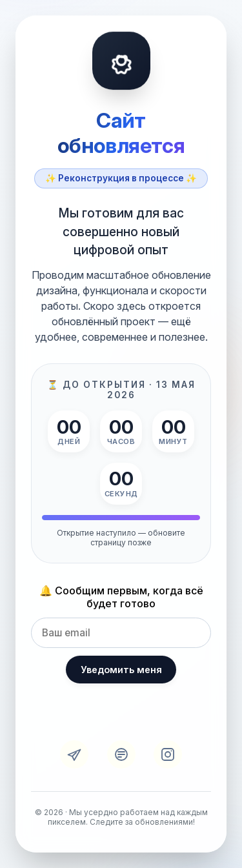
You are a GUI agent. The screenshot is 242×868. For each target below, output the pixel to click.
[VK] (121, 754)
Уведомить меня (121, 670)
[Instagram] (168, 754)
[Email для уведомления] (121, 633)
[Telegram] (74, 754)
